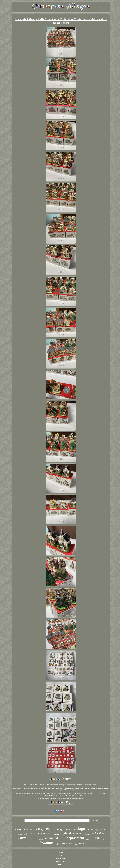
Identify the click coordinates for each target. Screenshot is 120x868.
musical (104, 830)
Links (61, 855)
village (79, 828)
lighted (66, 833)
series (62, 839)
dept (49, 829)
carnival (77, 834)
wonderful (56, 834)
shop (20, 834)
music (82, 844)
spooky (41, 839)
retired (68, 829)
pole (76, 844)
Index (61, 852)
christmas (46, 843)
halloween (28, 829)
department (75, 838)
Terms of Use (61, 864)
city (30, 839)
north (88, 839)
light (58, 844)
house (96, 838)
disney (18, 829)
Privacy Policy (61, 861)
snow (90, 829)
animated (51, 838)
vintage (87, 834)
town (64, 843)
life (104, 839)
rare (32, 833)
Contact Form (61, 858)
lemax (22, 838)
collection (98, 833)
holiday (40, 829)
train (71, 844)
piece (35, 839)
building (59, 829)
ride (26, 834)
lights (97, 830)
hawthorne (44, 833)
